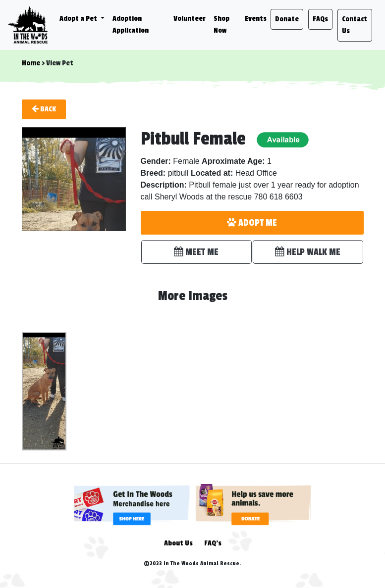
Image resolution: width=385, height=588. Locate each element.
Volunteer (190, 19)
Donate (287, 19)
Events (256, 19)
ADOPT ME (252, 223)
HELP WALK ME (308, 252)
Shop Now (221, 24)
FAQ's (213, 543)
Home (31, 63)
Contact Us (355, 25)
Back (44, 109)
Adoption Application (131, 24)
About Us (178, 543)
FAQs (320, 19)
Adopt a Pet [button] (79, 19)
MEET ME (196, 252)
